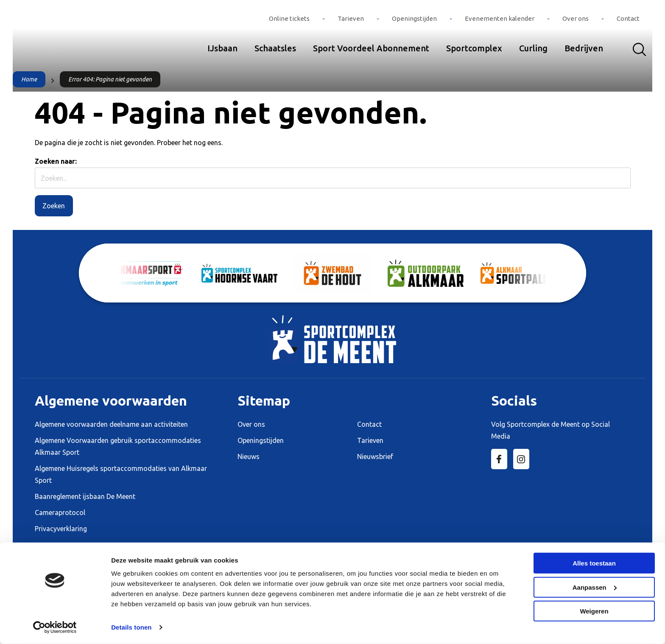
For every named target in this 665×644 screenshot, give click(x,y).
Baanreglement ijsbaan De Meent (85, 496)
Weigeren (594, 611)
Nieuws (249, 456)
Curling (533, 48)
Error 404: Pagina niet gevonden (110, 79)
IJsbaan (222, 48)
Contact (628, 18)
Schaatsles (275, 48)
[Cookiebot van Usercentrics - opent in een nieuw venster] (55, 627)
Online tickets (289, 18)
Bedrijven (584, 48)
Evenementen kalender (500, 18)
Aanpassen (595, 587)
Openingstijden (414, 18)
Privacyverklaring (61, 529)
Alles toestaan (594, 563)
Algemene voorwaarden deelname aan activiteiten (111, 424)
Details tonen (131, 627)
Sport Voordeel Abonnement (371, 48)
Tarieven (351, 18)
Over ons (576, 18)
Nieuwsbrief (375, 456)
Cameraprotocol (60, 512)
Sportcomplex (474, 48)
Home (29, 79)
